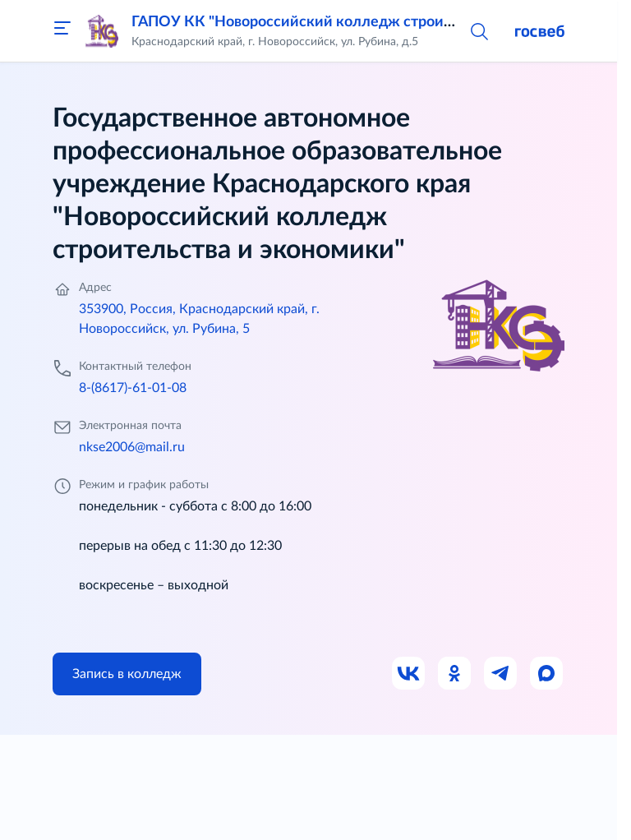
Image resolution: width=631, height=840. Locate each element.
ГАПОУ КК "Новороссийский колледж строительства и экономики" (368, 22)
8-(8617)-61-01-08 (133, 388)
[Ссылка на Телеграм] (501, 674)
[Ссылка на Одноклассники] (455, 674)
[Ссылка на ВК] (409, 674)
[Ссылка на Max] (547, 674)
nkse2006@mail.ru (132, 447)
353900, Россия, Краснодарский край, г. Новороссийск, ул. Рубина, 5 (199, 319)
